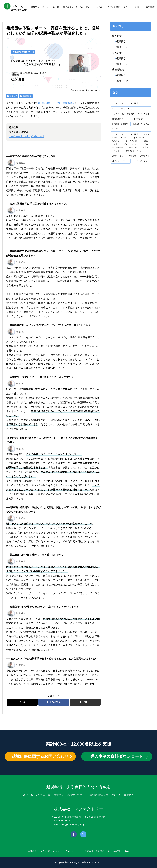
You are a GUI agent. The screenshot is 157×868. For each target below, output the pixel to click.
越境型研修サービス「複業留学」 (57, 103)
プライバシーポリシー (49, 851)
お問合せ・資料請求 (96, 851)
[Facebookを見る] (74, 834)
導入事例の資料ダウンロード (117, 756)
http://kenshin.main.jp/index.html (26, 136)
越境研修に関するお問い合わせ (40, 756)
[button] (85, 702)
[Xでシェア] (22, 702)
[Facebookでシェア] (54, 702)
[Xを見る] (83, 834)
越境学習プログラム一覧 (37, 795)
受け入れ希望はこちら (122, 851)
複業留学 (12, 96)
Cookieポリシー (73, 851)
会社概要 (29, 851)
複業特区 (129, 795)
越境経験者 (26, 96)
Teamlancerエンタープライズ (104, 795)
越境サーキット (125, 47)
